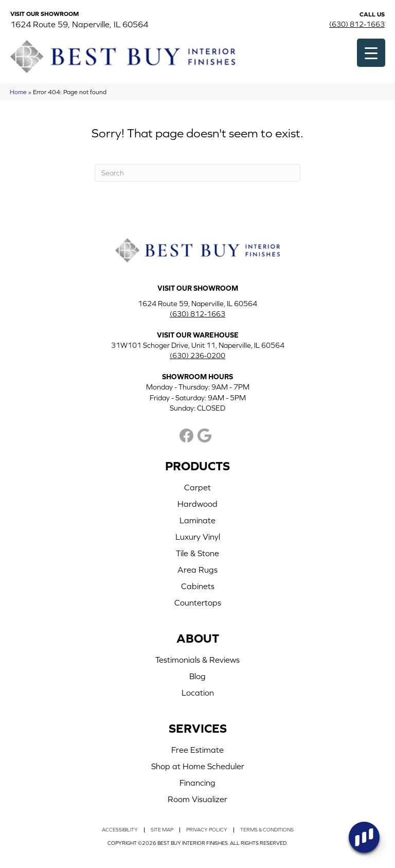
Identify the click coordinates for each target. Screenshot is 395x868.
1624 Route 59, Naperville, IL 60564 (79, 24)
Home (18, 92)
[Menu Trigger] (371, 53)
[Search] (197, 173)
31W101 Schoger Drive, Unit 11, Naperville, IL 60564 (198, 345)
